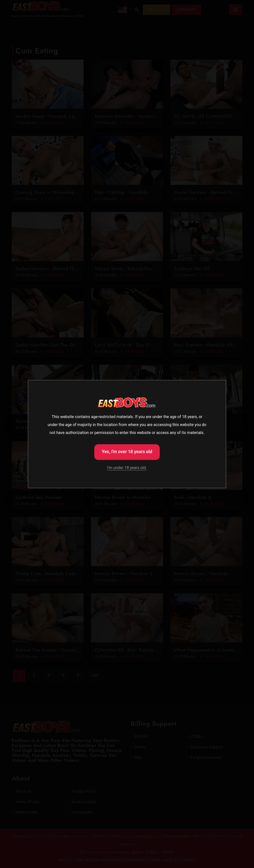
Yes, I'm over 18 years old (127, 452)
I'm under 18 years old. (127, 468)
